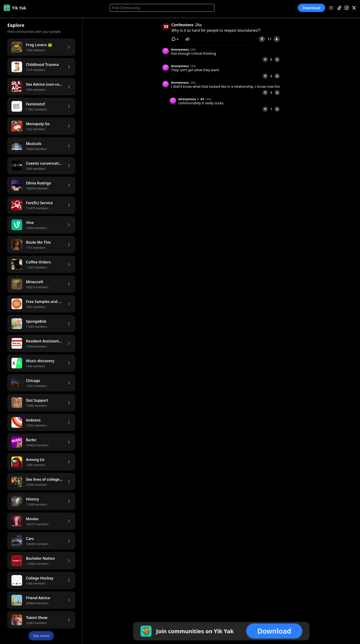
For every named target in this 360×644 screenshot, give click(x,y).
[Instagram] (347, 8)
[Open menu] (331, 8)
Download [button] (312, 8)
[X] (354, 8)
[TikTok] (339, 8)
